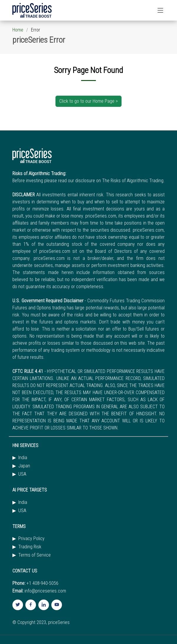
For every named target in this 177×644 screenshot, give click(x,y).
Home (18, 30)
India (23, 458)
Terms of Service (35, 555)
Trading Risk (30, 547)
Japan (24, 466)
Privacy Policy (31, 539)
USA (22, 474)
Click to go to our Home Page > (88, 101)
